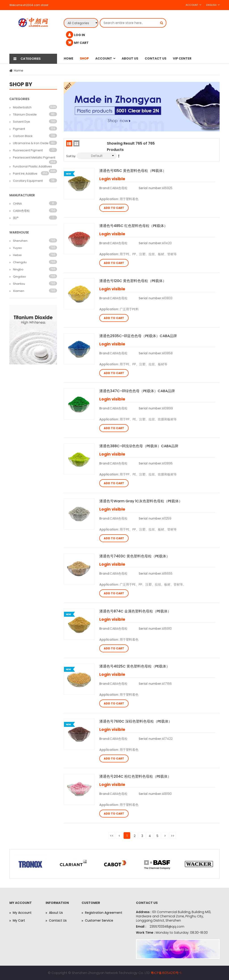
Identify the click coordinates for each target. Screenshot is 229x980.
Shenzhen (20, 241)
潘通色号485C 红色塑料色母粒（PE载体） (133, 226)
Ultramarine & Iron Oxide (31, 143)
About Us (130, 58)
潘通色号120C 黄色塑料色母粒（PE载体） (133, 281)
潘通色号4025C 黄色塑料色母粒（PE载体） (135, 666)
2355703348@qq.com (167, 927)
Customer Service (99, 920)
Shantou (19, 284)
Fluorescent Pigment (28, 150)
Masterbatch (22, 107)
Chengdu (20, 262)
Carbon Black (23, 136)
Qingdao (19, 277)
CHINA (17, 204)
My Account (22, 913)
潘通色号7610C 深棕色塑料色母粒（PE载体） (136, 721)
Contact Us (156, 58)
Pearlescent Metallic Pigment (34, 157)
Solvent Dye (21, 122)
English (211, 5)
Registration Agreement (104, 913)
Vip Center (182, 58)
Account (192, 5)
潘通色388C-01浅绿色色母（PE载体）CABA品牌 (139, 446)
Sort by (71, 156)
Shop (84, 58)
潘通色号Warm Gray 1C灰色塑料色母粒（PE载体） (141, 501)
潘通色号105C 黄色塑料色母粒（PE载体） (133, 171)
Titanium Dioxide (25, 114)
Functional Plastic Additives (32, 166)
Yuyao (17, 248)
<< (112, 836)
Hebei (17, 255)
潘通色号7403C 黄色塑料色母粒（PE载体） (135, 556)
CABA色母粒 (21, 211)
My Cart (19, 920)
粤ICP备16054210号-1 (166, 973)
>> (173, 836)
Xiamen (19, 291)
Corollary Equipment (28, 181)
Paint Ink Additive (25, 174)
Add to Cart (114, 208)
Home (69, 58)
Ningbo (18, 269)
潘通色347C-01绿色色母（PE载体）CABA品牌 (137, 391)
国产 (16, 218)
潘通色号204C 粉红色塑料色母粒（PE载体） (135, 776)
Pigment (19, 129)
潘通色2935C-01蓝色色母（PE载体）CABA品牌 (138, 336)
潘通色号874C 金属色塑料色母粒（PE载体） (135, 611)
